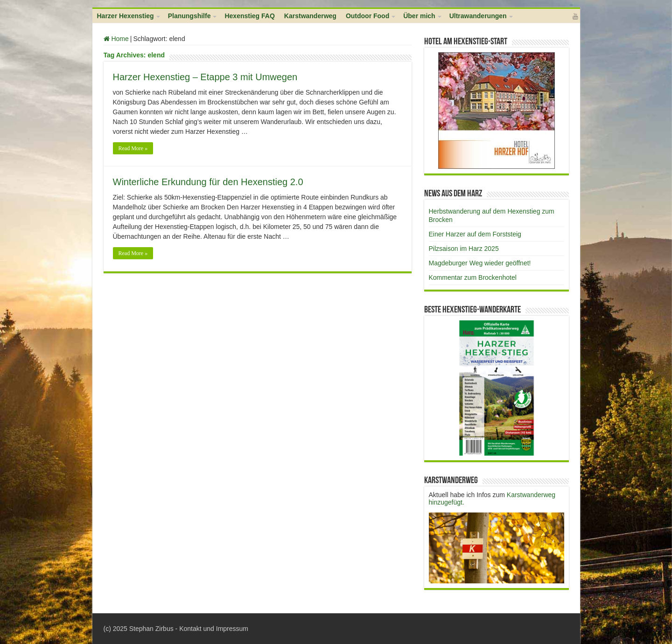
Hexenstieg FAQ (249, 16)
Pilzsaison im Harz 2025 (464, 249)
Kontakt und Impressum (214, 629)
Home (116, 39)
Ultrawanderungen (478, 16)
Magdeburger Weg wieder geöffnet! (480, 263)
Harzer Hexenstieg (126, 16)
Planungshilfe (189, 16)
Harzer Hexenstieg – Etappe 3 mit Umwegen (205, 77)
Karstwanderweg (310, 16)
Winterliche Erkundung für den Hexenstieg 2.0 (208, 182)
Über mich (419, 16)
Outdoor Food (367, 16)
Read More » (133, 148)
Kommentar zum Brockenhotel (473, 277)
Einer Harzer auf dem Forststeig (475, 234)
